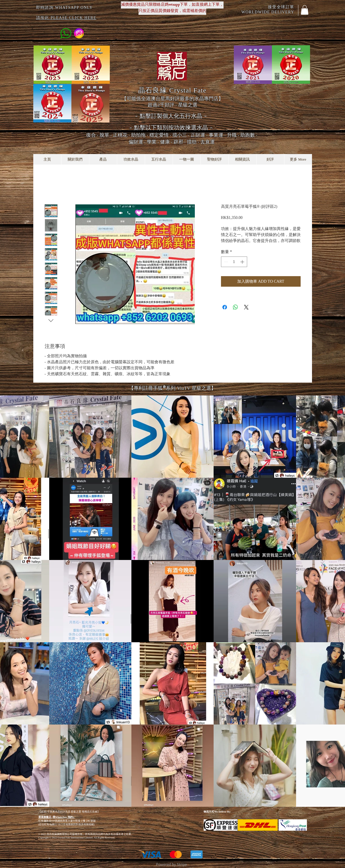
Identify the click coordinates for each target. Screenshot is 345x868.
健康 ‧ (167, 142)
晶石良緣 (172, 90)
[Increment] (243, 262)
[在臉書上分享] (225, 307)
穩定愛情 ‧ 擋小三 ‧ (170, 135)
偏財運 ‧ (138, 142)
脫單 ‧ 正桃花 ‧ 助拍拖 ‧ (124, 135)
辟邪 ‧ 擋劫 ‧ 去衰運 (194, 142)
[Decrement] (225, 262)
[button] (305, 10)
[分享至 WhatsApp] (235, 307)
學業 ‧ (153, 142)
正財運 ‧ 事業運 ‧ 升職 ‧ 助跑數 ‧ (224, 135)
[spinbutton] (234, 262)
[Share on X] (246, 307)
